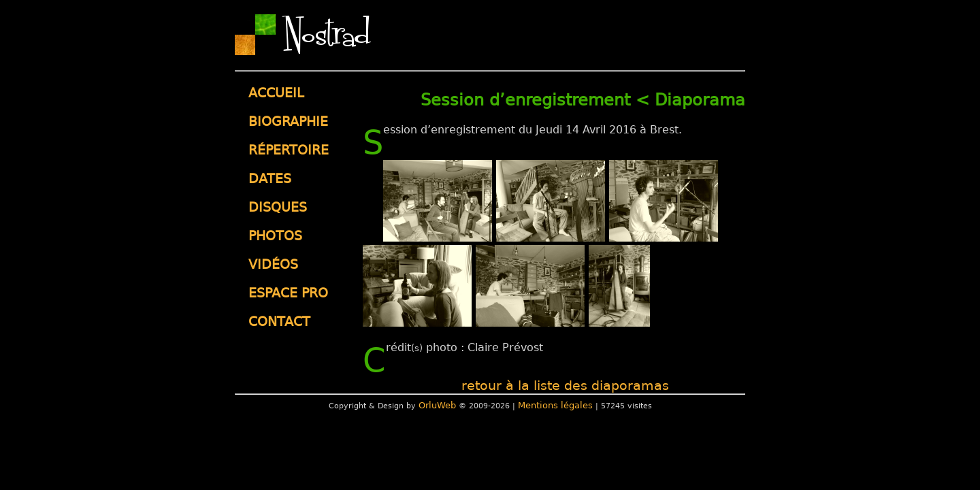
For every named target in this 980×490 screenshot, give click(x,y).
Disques (278, 207)
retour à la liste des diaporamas (565, 386)
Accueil (276, 93)
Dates (270, 179)
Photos (275, 236)
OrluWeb (437, 405)
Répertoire (289, 150)
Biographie (288, 121)
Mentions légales (555, 405)
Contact (279, 322)
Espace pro (288, 293)
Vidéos (273, 264)
